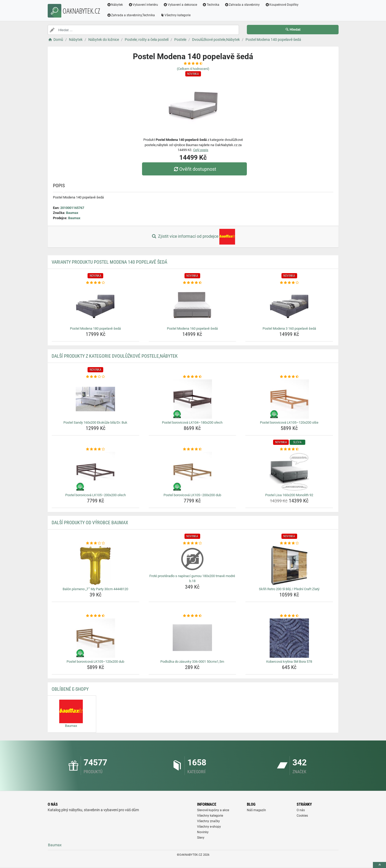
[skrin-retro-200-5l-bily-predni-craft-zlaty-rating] (289, 543)
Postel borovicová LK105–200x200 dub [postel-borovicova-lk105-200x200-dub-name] (192, 495)
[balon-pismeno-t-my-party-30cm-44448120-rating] (96, 543)
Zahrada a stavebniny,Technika (131, 15)
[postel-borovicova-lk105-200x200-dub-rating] (192, 449)
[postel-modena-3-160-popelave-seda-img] (289, 305)
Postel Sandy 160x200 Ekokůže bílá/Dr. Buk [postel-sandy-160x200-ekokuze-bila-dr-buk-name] (95, 422)
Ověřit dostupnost (194, 169)
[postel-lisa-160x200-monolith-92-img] (289, 472)
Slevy (201, 838)
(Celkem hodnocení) (193, 69)
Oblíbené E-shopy (70, 689)
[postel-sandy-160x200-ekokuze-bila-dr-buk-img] (96, 399)
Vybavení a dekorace (180, 5)
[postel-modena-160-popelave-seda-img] (192, 305)
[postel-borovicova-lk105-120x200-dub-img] (96, 638)
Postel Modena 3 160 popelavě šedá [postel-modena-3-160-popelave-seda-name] (289, 328)
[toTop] (379, 865)
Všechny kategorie (175, 15)
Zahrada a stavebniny (242, 5)
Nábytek (115, 5)
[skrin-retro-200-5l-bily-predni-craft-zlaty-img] (289, 566)
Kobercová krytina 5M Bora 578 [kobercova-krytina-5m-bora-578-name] (289, 662)
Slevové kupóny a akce (213, 810)
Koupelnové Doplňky (282, 5)
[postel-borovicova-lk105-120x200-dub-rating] (96, 616)
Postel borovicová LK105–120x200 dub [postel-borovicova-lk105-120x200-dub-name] (95, 662)
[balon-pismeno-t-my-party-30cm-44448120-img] (96, 566)
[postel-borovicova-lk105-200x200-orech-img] (96, 472)
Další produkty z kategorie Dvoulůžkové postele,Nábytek (115, 356)
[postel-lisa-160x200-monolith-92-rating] (289, 449)
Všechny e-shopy (209, 827)
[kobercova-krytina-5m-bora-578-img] (289, 638)
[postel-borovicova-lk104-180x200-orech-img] (192, 399)
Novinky (203, 832)
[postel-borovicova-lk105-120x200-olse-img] (289, 399)
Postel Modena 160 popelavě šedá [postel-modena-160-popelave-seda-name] (192, 328)
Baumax (72, 213)
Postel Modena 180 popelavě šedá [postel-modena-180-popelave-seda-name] (95, 328)
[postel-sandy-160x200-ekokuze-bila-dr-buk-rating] (96, 377)
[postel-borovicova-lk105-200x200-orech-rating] (96, 449)
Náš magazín (256, 810)
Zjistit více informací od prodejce (193, 237)
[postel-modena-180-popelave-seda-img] (96, 305)
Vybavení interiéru (143, 5)
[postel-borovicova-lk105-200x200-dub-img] (192, 472)
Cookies (302, 816)
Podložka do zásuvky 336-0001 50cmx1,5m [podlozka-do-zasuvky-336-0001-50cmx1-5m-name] (192, 662)
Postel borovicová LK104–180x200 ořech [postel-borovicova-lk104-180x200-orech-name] (192, 422)
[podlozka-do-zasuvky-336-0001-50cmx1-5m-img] (192, 638)
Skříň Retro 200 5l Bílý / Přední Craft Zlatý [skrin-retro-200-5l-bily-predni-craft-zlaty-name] (289, 589)
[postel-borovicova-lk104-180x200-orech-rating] (192, 377)
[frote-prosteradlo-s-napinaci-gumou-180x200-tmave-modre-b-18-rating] (192, 543)
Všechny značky (208, 821)
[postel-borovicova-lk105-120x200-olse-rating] (289, 377)
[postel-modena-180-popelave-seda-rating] (96, 283)
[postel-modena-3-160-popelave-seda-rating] (289, 283)
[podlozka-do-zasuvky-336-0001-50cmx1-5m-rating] (192, 616)
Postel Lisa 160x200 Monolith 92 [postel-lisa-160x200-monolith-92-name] (289, 495)
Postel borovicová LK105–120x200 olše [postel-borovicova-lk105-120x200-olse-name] (289, 422)
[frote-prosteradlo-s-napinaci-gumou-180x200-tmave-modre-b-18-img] (192, 559)
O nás (301, 810)
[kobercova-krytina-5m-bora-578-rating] (289, 616)
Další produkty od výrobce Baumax (90, 523)
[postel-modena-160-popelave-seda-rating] (192, 283)
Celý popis (201, 150)
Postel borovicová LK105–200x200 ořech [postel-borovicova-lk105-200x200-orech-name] (96, 495)
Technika (211, 5)
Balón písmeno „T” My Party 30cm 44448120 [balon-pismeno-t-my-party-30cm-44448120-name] (95, 589)
